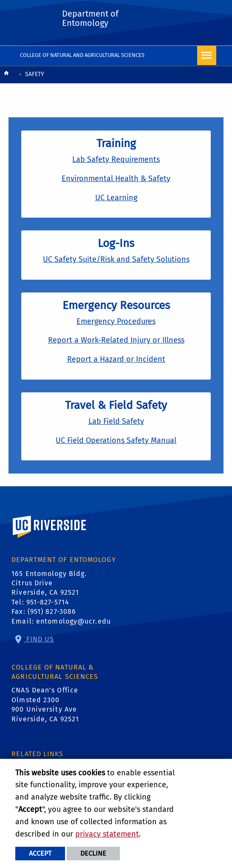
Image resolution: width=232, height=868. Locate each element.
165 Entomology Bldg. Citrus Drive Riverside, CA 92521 (49, 583)
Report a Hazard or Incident (116, 359)
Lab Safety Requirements (116, 159)
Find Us (39, 639)
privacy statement (107, 834)
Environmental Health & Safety (116, 179)
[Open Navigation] (207, 55)
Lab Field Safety (116, 421)
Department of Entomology (90, 18)
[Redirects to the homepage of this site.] (6, 75)
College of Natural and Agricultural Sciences (82, 55)
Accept (40, 853)
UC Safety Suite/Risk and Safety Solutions (116, 259)
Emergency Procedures (116, 321)
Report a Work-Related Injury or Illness (116, 340)
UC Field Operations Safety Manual (116, 440)
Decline (93, 853)
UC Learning (116, 198)
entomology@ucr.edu (74, 621)
